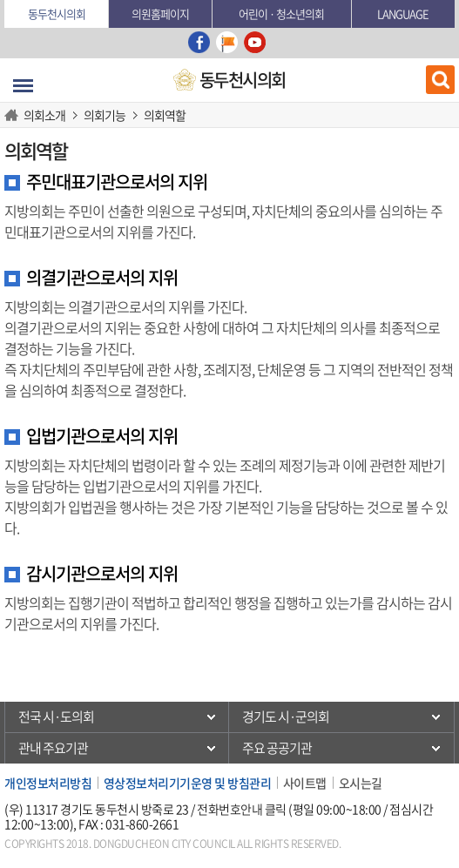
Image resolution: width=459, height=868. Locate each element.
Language (403, 13)
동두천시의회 (57, 13)
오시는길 (361, 783)
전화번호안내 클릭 (242, 809)
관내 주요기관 (53, 748)
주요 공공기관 (277, 748)
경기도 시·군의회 (286, 717)
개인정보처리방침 (48, 783)
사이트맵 (305, 783)
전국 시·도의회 (56, 717)
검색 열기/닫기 (440, 80)
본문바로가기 (5, 0)
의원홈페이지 (160, 13)
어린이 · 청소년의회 (281, 13)
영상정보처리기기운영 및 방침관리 (188, 783)
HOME (14, 115)
